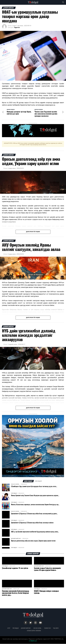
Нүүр (9, 628)
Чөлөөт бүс (47, 628)
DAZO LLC (33, 641)
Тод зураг (56, 628)
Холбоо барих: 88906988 (34, 631)
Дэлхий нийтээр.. (26, 628)
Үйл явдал (16, 628)
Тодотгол (17, 27)
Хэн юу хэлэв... (38, 628)
